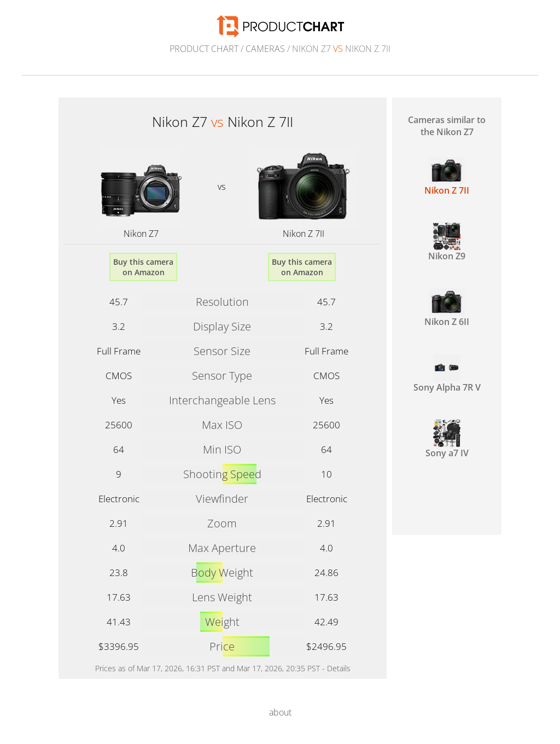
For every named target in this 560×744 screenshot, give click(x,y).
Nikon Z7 (141, 234)
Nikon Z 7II (304, 234)
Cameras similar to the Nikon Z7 (447, 126)
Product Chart (204, 49)
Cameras (265, 49)
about (280, 712)
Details (339, 668)
